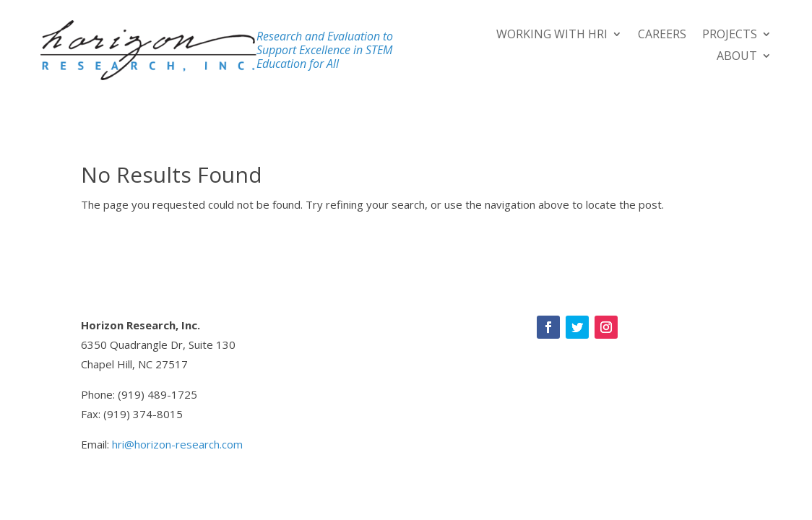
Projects (730, 35)
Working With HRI (552, 35)
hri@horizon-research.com (177, 444)
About (737, 57)
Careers (662, 35)
